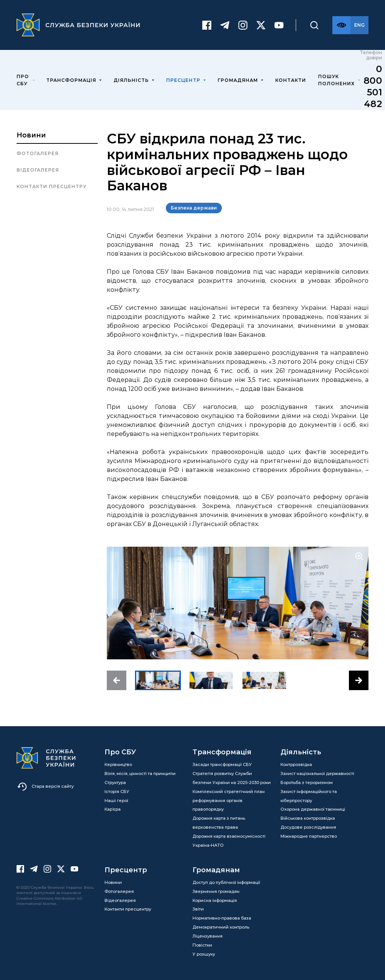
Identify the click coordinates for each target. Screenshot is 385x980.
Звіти (198, 909)
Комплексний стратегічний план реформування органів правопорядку (229, 801)
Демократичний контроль (221, 927)
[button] (117, 680)
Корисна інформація (215, 900)
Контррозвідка (296, 764)
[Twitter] (261, 25)
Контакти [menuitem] (291, 80)
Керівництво (118, 764)
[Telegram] (225, 25)
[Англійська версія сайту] (359, 25)
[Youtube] (279, 25)
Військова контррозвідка (308, 818)
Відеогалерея (38, 170)
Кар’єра (113, 809)
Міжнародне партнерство (309, 836)
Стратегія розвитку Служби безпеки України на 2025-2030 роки (232, 778)
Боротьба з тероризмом (307, 782)
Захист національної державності (317, 773)
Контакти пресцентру (52, 186)
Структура (115, 782)
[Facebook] (207, 25)
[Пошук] (314, 25)
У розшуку (204, 954)
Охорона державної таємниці (313, 809)
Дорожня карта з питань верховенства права (219, 823)
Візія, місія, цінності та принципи (140, 773)
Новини (31, 135)
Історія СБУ (117, 792)
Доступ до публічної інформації (226, 882)
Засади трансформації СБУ (222, 764)
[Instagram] (243, 25)
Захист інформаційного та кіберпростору (309, 796)
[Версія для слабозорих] (341, 25)
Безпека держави (194, 208)
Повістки (202, 945)
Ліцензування (208, 936)
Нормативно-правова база (222, 918)
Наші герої (116, 801)
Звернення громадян (216, 891)
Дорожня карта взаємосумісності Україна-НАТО (229, 841)
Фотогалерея (38, 153)
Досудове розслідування (308, 827)
